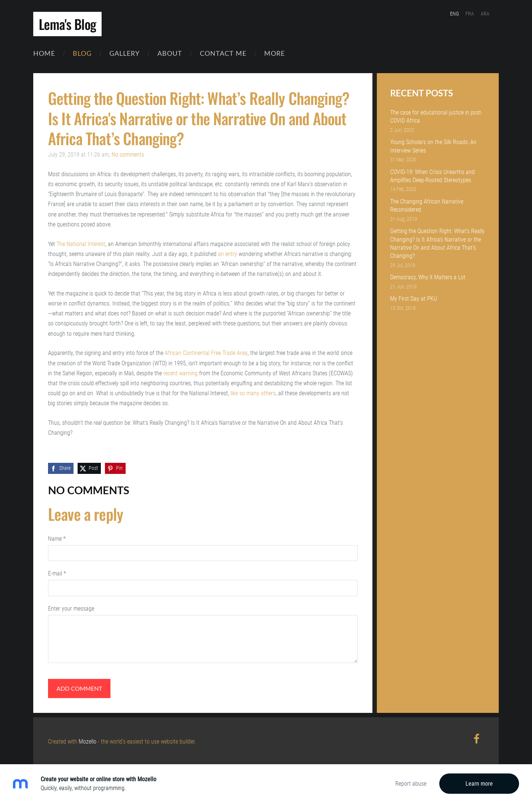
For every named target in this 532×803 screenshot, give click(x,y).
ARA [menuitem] (492, 14)
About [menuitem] (170, 55)
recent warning (180, 372)
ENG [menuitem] (461, 14)
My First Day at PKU (414, 298)
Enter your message (71, 607)
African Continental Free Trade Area (206, 352)
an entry (228, 253)
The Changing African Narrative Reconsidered (427, 204)
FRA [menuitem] (476, 14)
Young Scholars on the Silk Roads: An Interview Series (433, 145)
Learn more (479, 784)
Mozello (88, 740)
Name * (57, 538)
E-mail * (57, 572)
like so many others (253, 392)
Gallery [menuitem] (125, 55)
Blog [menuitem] (82, 55)
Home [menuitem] (44, 55)
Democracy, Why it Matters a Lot (428, 276)
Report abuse (411, 784)
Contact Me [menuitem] (223, 55)
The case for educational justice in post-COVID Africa (436, 115)
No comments (128, 153)
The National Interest (81, 243)
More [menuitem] (274, 55)
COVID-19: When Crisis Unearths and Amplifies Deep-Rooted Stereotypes (432, 175)
